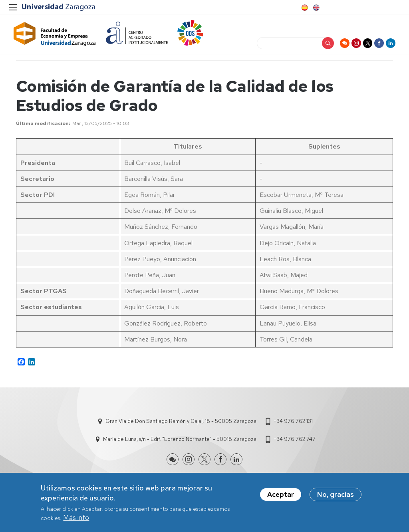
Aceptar (281, 494)
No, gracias (336, 494)
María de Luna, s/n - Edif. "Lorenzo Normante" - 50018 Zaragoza (180, 446)
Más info (76, 518)
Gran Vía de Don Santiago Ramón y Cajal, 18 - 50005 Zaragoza (181, 428)
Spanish (304, 8)
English (316, 8)
